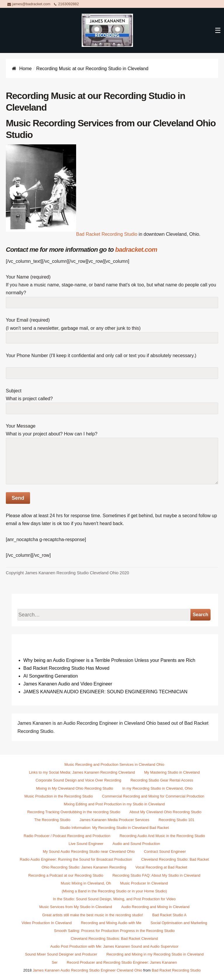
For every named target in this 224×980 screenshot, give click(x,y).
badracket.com (136, 250)
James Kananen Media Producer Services (114, 820)
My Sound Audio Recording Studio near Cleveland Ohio (89, 851)
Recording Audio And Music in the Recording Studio (162, 836)
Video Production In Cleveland (47, 923)
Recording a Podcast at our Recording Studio (66, 875)
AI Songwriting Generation (51, 676)
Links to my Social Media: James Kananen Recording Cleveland (82, 772)
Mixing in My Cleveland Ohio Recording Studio (75, 788)
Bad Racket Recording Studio (107, 234)
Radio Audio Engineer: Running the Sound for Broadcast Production (76, 859)
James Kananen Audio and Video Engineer (68, 684)
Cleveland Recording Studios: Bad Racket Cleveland (114, 939)
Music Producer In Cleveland (144, 883)
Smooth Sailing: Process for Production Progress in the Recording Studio (114, 931)
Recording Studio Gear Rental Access (162, 780)
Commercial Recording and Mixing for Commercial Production (153, 796)
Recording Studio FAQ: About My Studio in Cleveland (156, 875)
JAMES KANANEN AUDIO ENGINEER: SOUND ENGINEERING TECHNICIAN (105, 692)
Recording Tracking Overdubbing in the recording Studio (74, 812)
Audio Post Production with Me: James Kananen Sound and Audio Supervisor (114, 946)
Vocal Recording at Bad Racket (161, 867)
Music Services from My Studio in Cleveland (76, 907)
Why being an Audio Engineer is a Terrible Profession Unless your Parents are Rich (109, 660)
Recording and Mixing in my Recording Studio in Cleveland (155, 954)
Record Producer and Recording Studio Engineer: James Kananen (122, 962)
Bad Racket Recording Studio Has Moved (66, 668)
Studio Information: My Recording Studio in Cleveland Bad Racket (114, 828)
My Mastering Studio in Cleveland (172, 772)
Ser (55, 962)
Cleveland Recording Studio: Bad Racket (175, 859)
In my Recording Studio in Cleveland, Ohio (157, 788)
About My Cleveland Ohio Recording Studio (166, 812)
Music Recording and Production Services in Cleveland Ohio (114, 764)
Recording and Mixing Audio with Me (111, 923)
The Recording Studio (52, 820)
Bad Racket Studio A (169, 915)
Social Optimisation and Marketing (179, 923)
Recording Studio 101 (176, 820)
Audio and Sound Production (136, 844)
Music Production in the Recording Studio (59, 796)
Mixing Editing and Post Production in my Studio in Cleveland (114, 804)
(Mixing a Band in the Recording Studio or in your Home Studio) (114, 891)
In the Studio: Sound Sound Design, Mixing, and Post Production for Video (114, 899)
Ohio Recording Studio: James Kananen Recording (84, 867)
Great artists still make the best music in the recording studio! (93, 915)
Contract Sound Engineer (165, 851)
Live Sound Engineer (86, 844)
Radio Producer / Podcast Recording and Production (67, 836)
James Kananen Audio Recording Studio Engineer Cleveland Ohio (87, 970)
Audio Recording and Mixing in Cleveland (155, 907)
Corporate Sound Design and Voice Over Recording (78, 780)
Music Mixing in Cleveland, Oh (86, 883)
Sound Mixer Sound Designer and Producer (61, 954)
